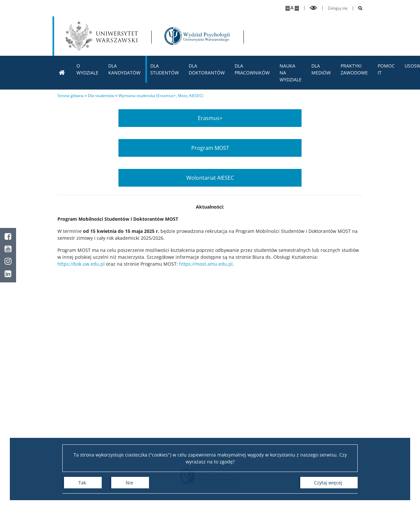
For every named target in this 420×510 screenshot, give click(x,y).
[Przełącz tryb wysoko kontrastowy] (313, 8)
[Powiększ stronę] (288, 8)
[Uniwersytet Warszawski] (102, 36)
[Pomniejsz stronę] (297, 8)
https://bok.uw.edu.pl (81, 264)
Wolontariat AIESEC (210, 178)
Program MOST (210, 148)
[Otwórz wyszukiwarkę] (358, 8)
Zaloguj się (338, 8)
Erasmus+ (210, 118)
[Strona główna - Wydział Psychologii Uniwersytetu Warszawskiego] (197, 36)
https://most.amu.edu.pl (206, 264)
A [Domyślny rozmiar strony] (292, 8)
